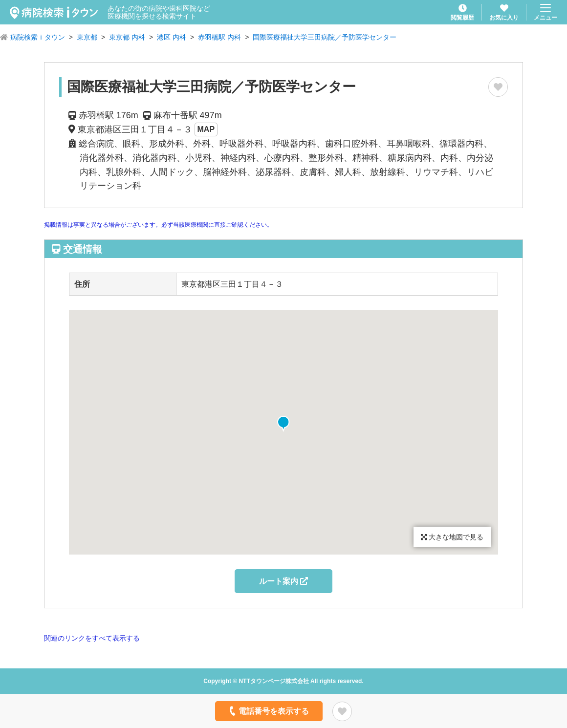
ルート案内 (283, 581)
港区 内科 (172, 37)
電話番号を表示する (268, 711)
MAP (206, 129)
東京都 (87, 37)
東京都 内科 (127, 37)
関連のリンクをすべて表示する (92, 638)
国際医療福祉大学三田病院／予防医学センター (325, 37)
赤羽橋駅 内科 (219, 37)
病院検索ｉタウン (38, 37)
